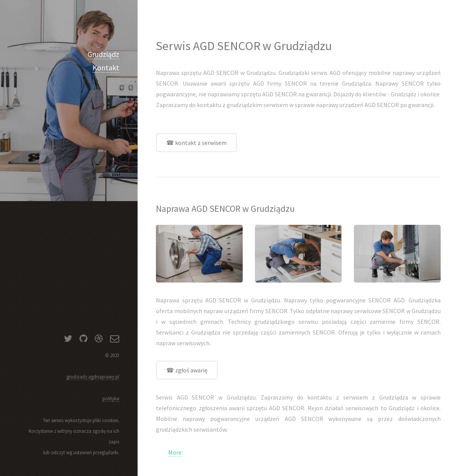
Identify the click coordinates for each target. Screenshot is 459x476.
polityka (111, 398)
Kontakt (106, 67)
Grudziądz (103, 54)
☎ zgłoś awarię (187, 370)
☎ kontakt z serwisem (196, 143)
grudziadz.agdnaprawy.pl (93, 377)
